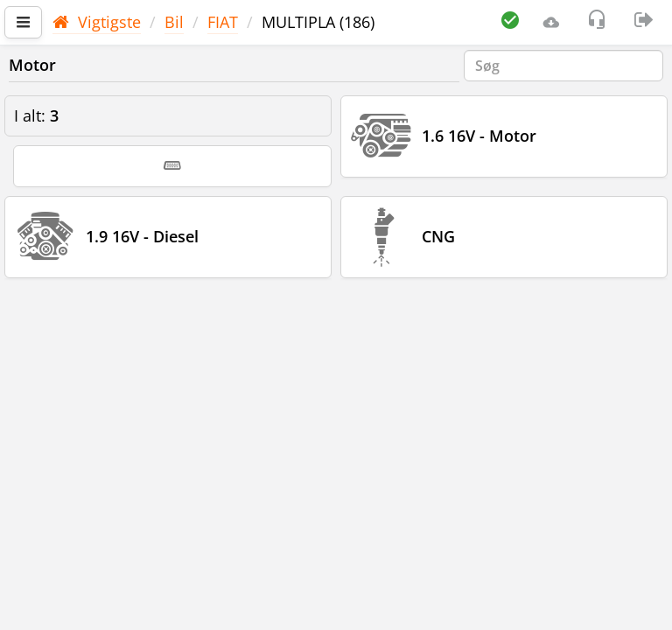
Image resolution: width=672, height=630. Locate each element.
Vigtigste (97, 22)
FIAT (223, 22)
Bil (174, 22)
